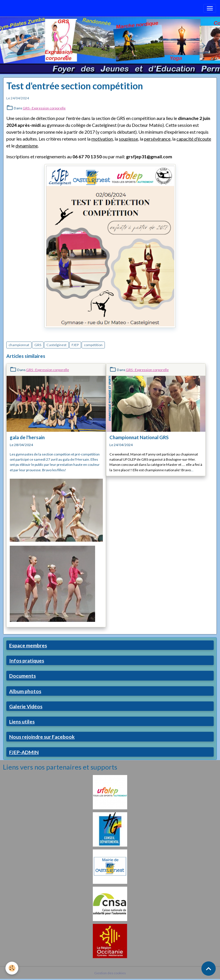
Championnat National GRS (139, 437)
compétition (93, 345)
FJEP (75, 345)
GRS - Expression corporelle (44, 108)
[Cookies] (12, 968)
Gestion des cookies (110, 973)
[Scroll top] (209, 969)
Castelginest (56, 345)
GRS (38, 345)
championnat (19, 345)
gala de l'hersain (27, 437)
